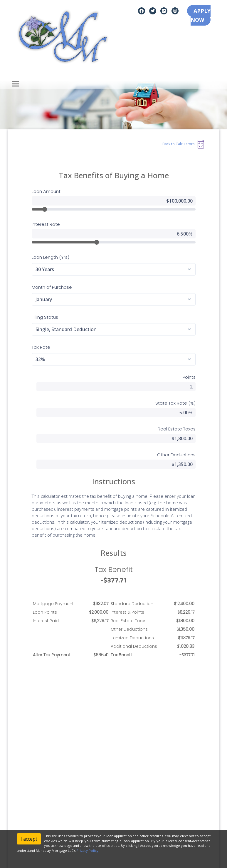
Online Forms (129, 816)
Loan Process (129, 800)
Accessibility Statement (32, 808)
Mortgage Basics (132, 808)
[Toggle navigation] (15, 84)
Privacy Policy (23, 800)
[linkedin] (164, 11)
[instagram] (175, 11)
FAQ (120, 825)
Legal (15, 792)
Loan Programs (131, 792)
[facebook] (142, 11)
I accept (29, 839)
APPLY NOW (201, 15)
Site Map (19, 816)
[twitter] (153, 11)
